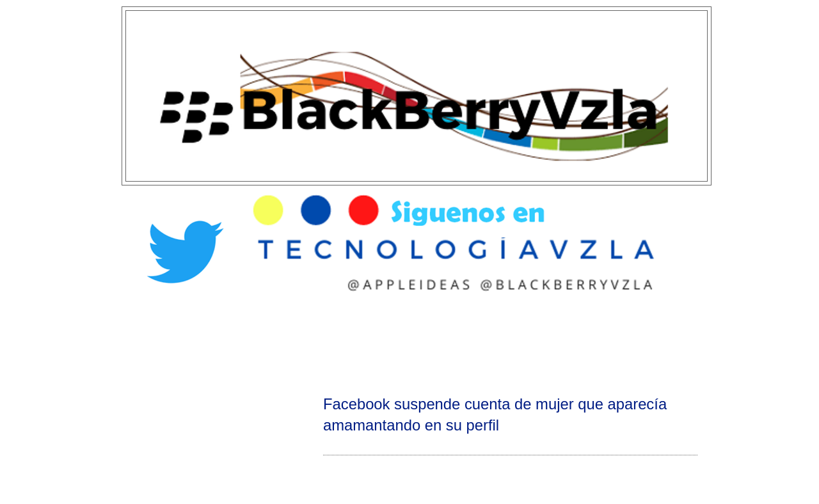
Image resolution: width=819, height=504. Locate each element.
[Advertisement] (409, 343)
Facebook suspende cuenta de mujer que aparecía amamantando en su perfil (495, 414)
